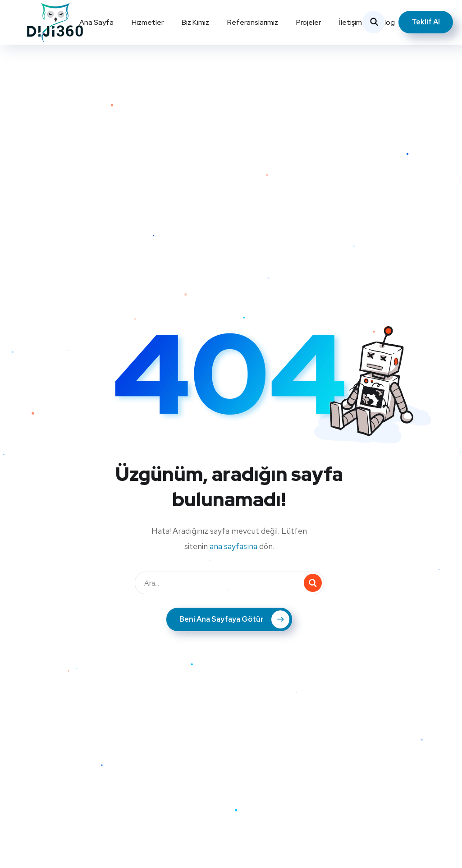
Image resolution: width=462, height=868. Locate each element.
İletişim (350, 22)
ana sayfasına (233, 546)
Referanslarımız (253, 22)
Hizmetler (148, 22)
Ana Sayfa (96, 22)
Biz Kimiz (195, 22)
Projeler (309, 22)
